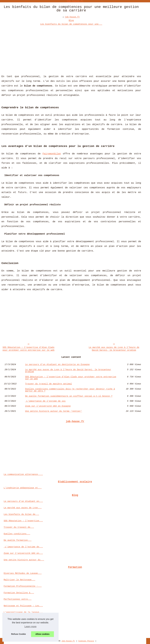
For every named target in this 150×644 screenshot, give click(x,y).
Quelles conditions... (17, 534)
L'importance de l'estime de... (23, 547)
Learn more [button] (30, 627)
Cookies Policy (86, 641)
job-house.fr (72, 17)
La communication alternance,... (23, 474)
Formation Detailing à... (19, 593)
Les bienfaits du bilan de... (21, 514)
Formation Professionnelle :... (23, 586)
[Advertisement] (71, 48)
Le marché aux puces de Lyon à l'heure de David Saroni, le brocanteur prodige (114, 349)
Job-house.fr (68, 641)
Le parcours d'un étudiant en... (23, 501)
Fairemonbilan (52, 154)
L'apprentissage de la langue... (23, 612)
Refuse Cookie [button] (18, 634)
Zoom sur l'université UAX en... (23, 553)
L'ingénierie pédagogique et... (23, 488)
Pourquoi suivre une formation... (24, 625)
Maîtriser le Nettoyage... (19, 580)
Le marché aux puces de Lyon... (23, 508)
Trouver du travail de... (19, 527)
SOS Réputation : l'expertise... (23, 521)
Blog (71, 20)
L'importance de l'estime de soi (45, 401)
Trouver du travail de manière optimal (48, 384)
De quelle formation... (18, 540)
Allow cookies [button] (42, 634)
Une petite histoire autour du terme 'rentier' (54, 411)
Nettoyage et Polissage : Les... (23, 606)
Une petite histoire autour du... (24, 560)
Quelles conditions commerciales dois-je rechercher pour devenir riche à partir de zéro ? (70, 390)
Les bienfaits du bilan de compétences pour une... (71, 24)
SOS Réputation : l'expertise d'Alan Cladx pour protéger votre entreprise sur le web (29, 349)
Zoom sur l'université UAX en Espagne (48, 406)
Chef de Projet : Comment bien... (24, 632)
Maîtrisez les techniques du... (23, 619)
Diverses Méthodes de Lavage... (23, 573)
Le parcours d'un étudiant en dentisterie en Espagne (57, 365)
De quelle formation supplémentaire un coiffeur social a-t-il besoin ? (69, 396)
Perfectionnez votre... (18, 599)
